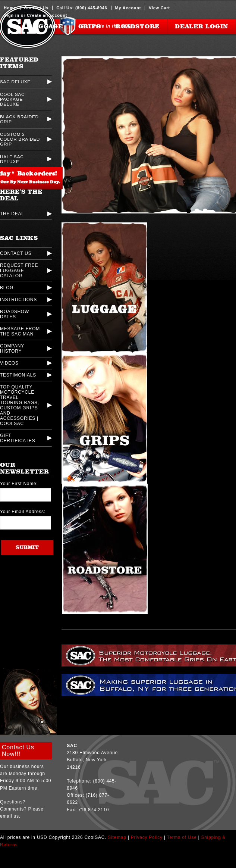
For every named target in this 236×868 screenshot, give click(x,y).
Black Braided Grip (19, 119)
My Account (128, 8)
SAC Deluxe (15, 82)
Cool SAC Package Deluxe (12, 99)
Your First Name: (19, 484)
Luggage (46, 26)
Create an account (47, 15)
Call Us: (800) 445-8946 (82, 8)
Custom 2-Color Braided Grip (20, 139)
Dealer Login (202, 26)
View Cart (159, 8)
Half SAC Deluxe (12, 159)
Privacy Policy (147, 837)
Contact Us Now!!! (18, 751)
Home (10, 8)
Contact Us (37, 8)
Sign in (12, 15)
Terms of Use (182, 837)
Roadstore (138, 26)
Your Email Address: (23, 512)
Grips (89, 26)
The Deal (12, 214)
